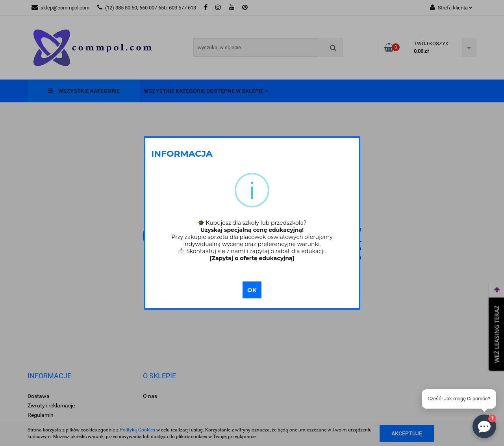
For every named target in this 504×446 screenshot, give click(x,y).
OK (252, 290)
